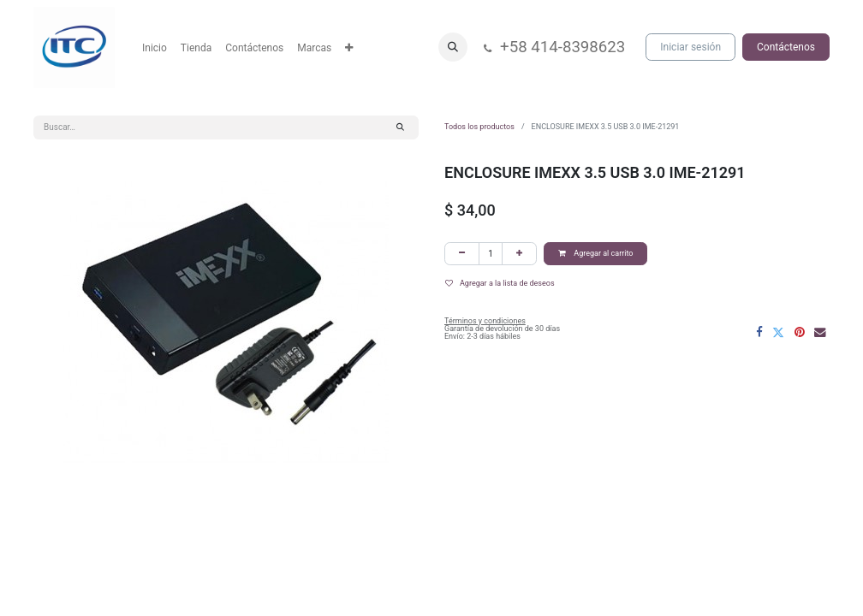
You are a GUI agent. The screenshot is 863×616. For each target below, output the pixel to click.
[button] (453, 47)
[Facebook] (759, 333)
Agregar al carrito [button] (595, 253)
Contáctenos (786, 47)
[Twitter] (778, 333)
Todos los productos (479, 127)
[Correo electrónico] (820, 333)
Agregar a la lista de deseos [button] (500, 283)
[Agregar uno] (519, 254)
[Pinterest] (800, 333)
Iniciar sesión (690, 47)
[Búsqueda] (400, 127)
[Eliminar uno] (462, 254)
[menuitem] (155, 48)
